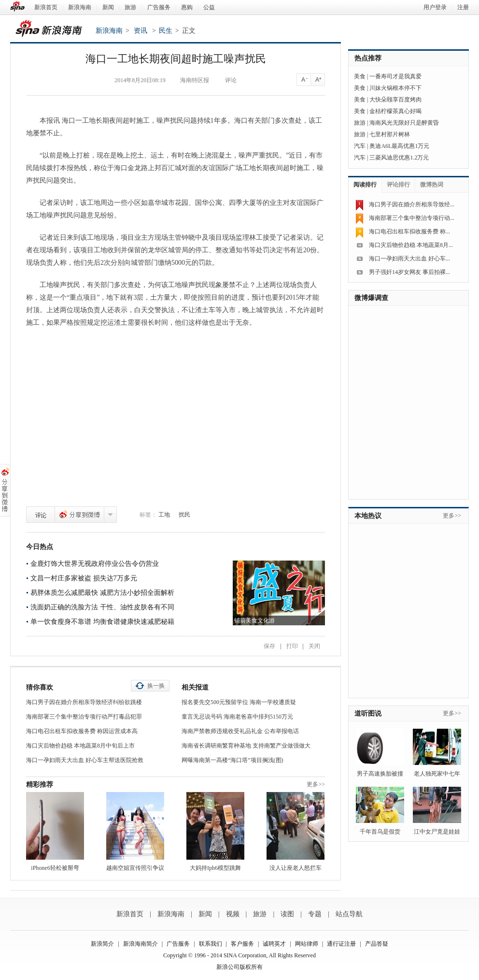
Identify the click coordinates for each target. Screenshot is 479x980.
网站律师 (307, 944)
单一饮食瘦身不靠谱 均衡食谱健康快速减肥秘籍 (102, 622)
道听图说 (368, 713)
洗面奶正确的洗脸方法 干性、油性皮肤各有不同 (102, 607)
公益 (209, 7)
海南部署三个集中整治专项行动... (412, 218)
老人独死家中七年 (437, 774)
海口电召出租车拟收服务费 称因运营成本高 (82, 731)
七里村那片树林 (390, 134)
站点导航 (349, 914)
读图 (287, 914)
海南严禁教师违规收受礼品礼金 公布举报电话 (240, 731)
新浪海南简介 (141, 944)
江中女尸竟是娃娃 (437, 832)
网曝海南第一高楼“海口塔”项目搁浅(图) (232, 760)
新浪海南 (80, 7)
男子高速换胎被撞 (380, 774)
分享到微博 (79, 515)
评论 (41, 515)
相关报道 (195, 687)
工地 (164, 515)
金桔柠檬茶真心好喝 (395, 111)
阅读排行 (365, 185)
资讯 (141, 31)
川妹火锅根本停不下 (395, 88)
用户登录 (435, 7)
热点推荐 (368, 58)
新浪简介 (102, 944)
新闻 (108, 7)
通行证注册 (341, 944)
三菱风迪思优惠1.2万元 (399, 158)
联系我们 (211, 944)
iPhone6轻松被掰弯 (55, 868)
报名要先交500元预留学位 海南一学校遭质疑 (239, 702)
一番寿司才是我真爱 (395, 76)
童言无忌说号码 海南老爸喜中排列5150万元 (237, 717)
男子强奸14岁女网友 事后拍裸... (409, 272)
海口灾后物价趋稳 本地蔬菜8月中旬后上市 (80, 746)
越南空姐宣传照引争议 (135, 868)
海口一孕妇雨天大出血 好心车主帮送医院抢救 (85, 760)
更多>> (316, 784)
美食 (360, 76)
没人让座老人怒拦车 (296, 868)
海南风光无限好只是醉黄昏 (404, 123)
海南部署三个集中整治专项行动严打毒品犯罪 (84, 717)
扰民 (184, 515)
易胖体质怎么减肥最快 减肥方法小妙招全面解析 (102, 593)
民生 (166, 31)
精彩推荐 (40, 785)
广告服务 (159, 7)
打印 (292, 646)
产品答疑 (377, 944)
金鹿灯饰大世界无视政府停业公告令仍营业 (95, 564)
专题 (315, 914)
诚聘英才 (274, 944)
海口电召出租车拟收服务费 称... (409, 231)
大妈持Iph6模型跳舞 (215, 868)
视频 (233, 914)
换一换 (156, 686)
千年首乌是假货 (380, 832)
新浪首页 (46, 7)
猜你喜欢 (40, 687)
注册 (463, 7)
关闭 (314, 646)
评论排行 (398, 185)
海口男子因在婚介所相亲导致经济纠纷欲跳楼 (84, 702)
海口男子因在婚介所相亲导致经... (412, 204)
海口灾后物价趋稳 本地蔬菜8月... (411, 245)
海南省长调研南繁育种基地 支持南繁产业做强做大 (246, 746)
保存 (269, 646)
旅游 (130, 7)
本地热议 (368, 516)
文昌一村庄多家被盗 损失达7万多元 (84, 578)
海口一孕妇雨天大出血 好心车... (409, 259)
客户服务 (242, 944)
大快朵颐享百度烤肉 (395, 100)
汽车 (360, 146)
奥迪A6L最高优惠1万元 (399, 146)
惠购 (187, 7)
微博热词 (432, 185)
